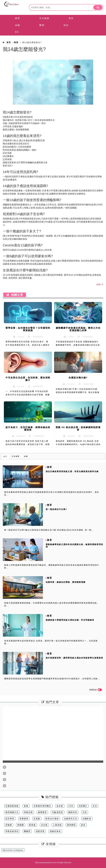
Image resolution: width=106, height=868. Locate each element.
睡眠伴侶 (73, 812)
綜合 (66, 25)
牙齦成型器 (58, 812)
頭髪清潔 (40, 831)
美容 (71, 18)
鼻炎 (83, 825)
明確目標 (28, 812)
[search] (98, 7)
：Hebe (69, 337)
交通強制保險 (12, 806)
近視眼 (37, 819)
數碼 (42, 25)
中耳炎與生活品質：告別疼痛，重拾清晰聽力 (28, 379)
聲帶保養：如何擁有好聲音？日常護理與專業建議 (28, 329)
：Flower (69, 384)
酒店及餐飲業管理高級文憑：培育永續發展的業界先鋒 (72, 471)
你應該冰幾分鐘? (78, 378)
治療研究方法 (71, 819)
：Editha (69, 436)
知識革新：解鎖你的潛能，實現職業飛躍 (66, 582)
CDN (71, 806)
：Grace (19, 337)
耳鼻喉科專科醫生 (42, 806)
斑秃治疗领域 (52, 819)
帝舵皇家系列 (12, 831)
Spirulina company (13, 850)
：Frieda (19, 386)
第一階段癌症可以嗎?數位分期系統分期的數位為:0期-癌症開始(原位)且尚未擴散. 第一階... (49, 530)
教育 (18, 18)
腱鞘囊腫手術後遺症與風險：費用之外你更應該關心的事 (78, 329)
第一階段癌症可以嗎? (56, 509)
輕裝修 (32, 825)
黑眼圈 (21, 825)
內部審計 (83, 806)
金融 (18, 25)
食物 (26, 806)
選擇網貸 (71, 825)
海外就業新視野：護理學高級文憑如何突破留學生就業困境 (74, 658)
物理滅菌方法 (12, 812)
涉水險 (44, 825)
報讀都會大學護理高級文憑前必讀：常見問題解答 (70, 620)
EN (17, 32)
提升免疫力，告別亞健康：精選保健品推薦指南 (28, 429)
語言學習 (10, 819)
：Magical (19, 436)
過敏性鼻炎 (55, 831)
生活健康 (44, 18)
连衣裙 (60, 806)
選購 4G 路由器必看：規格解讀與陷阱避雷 (78, 429)
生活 (95, 806)
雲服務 (9, 825)
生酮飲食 (87, 819)
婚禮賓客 (42, 812)
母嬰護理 (24, 819)
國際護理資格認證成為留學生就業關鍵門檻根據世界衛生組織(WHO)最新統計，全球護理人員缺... (52, 679)
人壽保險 (57, 825)
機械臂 (27, 831)
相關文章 (15, 295)
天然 (85, 812)
